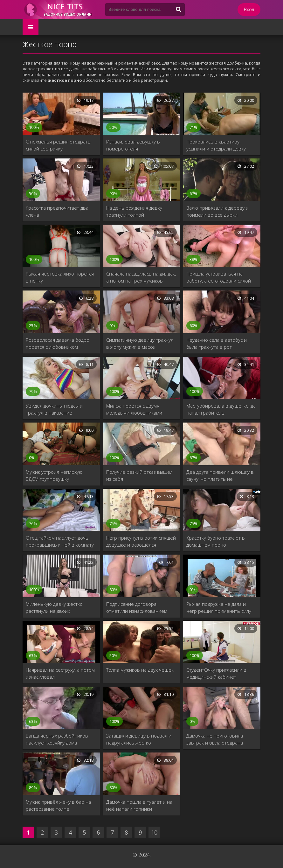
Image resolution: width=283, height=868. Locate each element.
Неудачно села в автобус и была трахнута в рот (217, 343)
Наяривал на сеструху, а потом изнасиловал (60, 673)
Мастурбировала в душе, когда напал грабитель (221, 409)
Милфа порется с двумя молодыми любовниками (134, 409)
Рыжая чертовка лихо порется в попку (60, 277)
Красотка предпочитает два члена (57, 211)
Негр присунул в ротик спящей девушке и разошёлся (141, 541)
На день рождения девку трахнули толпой (134, 211)
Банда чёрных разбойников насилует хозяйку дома (57, 739)
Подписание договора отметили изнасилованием (137, 607)
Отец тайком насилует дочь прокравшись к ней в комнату (60, 541)
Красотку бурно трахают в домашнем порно (216, 541)
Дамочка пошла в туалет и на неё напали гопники (139, 805)
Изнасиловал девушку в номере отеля (133, 145)
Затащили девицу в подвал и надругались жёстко (139, 739)
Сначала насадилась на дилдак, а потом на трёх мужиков (141, 277)
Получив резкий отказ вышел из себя (139, 475)
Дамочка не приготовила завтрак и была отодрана (215, 739)
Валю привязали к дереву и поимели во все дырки (217, 211)
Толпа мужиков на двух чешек (140, 670)
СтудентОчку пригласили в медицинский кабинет (216, 673)
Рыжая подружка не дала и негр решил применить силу (219, 607)
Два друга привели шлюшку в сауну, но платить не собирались (220, 476)
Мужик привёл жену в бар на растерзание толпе (58, 805)
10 (154, 832)
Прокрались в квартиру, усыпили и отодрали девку (216, 145)
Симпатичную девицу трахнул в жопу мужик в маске (140, 343)
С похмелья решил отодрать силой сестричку (58, 145)
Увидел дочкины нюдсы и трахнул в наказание (54, 409)
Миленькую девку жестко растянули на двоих (54, 607)
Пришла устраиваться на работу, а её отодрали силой (219, 277)
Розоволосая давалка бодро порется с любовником (58, 343)
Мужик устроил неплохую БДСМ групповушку (54, 475)
